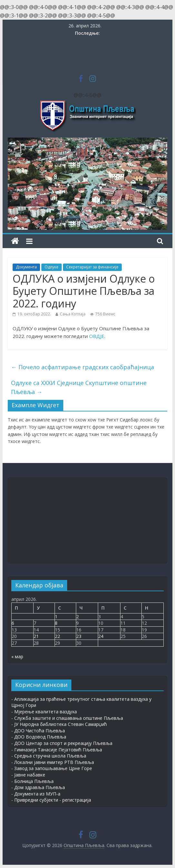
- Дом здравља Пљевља (38, 787)
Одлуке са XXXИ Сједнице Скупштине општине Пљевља (79, 387)
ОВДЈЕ (97, 336)
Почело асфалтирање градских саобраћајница (82, 367)
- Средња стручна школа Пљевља (49, 756)
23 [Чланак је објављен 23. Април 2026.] (79, 636)
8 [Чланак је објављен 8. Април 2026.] (56, 623)
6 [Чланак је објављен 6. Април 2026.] (13, 623)
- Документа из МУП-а (36, 794)
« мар (17, 656)
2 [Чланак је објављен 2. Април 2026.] (77, 617)
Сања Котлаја (73, 314)
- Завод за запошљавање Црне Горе (52, 768)
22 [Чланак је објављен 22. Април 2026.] (57, 636)
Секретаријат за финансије (92, 267)
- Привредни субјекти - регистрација (51, 800)
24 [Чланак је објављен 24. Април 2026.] (101, 636)
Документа (26, 267)
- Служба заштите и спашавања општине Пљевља (67, 718)
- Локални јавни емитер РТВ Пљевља (53, 762)
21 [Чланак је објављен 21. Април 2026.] (36, 636)
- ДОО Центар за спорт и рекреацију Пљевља (62, 743)
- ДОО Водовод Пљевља (39, 737)
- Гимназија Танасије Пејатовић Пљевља (57, 750)
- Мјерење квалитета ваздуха (44, 712)
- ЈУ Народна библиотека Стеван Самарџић (59, 724)
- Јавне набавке (28, 775)
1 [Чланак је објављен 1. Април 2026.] (56, 617)
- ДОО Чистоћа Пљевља (38, 731)
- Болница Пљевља (32, 781)
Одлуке (51, 267)
